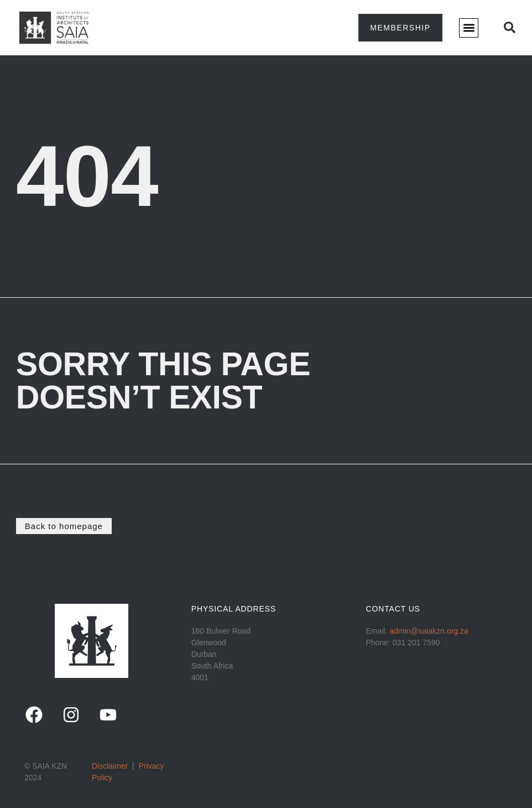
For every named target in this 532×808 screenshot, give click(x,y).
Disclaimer (110, 766)
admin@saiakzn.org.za (429, 631)
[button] (469, 28)
